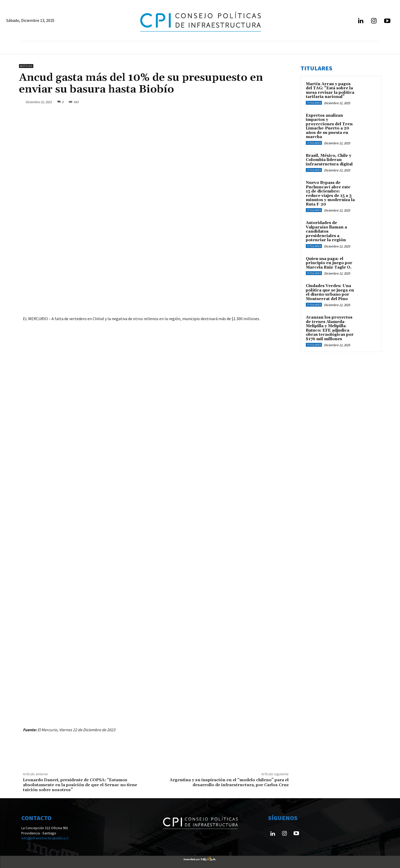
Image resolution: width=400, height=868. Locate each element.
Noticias (26, 66)
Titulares (314, 103)
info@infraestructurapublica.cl (45, 838)
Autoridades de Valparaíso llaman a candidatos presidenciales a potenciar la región (326, 231)
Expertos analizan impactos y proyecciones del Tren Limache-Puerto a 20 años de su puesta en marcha (329, 126)
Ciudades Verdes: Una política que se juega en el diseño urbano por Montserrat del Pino (330, 292)
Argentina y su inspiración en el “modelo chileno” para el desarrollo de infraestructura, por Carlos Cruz (229, 782)
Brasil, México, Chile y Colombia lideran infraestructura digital (329, 160)
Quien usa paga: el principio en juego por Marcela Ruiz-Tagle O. (329, 263)
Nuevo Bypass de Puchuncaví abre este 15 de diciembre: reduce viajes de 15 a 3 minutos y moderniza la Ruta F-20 (330, 194)
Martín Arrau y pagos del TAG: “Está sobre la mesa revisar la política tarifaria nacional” (330, 91)
